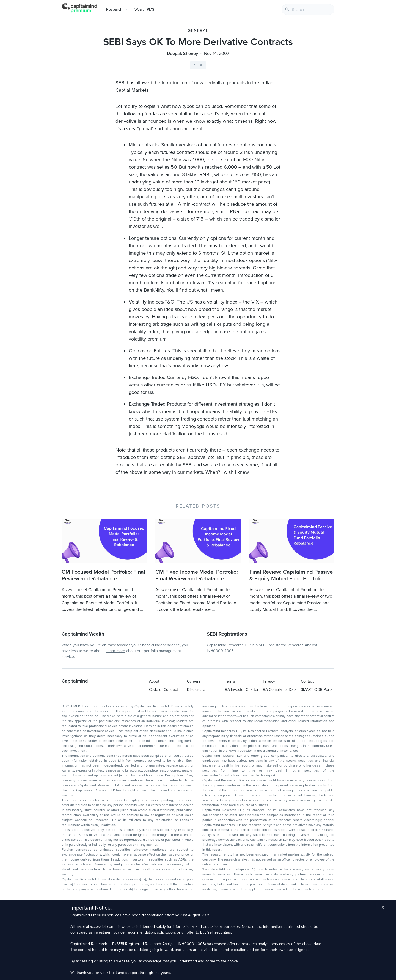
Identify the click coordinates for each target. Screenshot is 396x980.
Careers (194, 681)
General (198, 31)
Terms (230, 681)
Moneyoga (193, 426)
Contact (307, 681)
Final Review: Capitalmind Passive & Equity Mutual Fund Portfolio (291, 575)
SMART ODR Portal (317, 690)
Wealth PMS (144, 9)
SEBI (198, 65)
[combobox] (308, 9)
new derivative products (220, 83)
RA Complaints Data (280, 690)
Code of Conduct (163, 690)
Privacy (269, 681)
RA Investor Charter (242, 690)
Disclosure (196, 690)
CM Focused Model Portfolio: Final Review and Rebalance (103, 575)
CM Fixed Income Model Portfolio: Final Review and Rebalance (197, 575)
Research (114, 9)
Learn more (115, 651)
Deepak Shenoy (182, 54)
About (154, 681)
